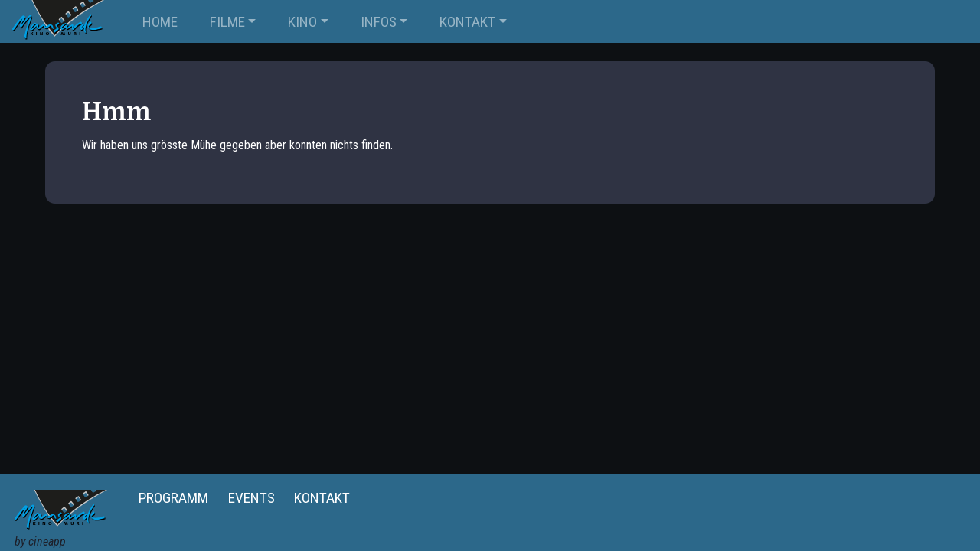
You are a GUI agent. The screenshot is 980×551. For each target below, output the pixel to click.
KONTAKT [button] (467, 22)
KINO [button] (302, 22)
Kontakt (322, 498)
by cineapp (40, 541)
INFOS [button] (379, 22)
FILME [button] (227, 22)
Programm (173, 498)
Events (252, 498)
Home (160, 22)
